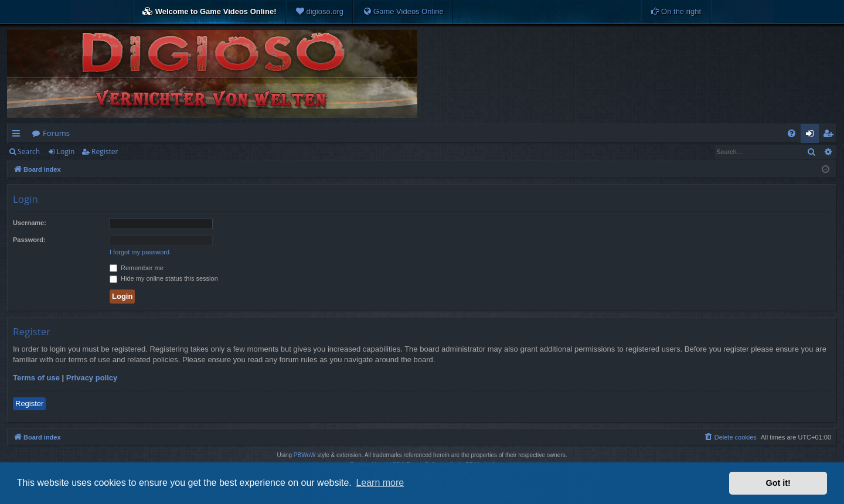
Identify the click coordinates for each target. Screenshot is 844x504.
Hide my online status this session (164, 278)
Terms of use (36, 378)
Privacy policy (92, 378)
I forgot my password (139, 252)
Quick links (18, 135)
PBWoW (305, 455)
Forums (56, 133)
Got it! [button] (778, 483)
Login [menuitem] (812, 135)
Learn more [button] (380, 483)
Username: (30, 223)
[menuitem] (319, 12)
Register (105, 151)
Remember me (137, 268)
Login (66, 151)
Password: (29, 240)
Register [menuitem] (831, 135)
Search (29, 151)
